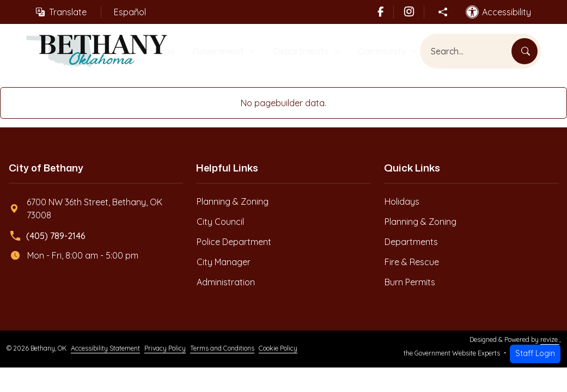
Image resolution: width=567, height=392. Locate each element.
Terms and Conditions (222, 350)
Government (213, 52)
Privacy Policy (165, 350)
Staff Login (535, 355)
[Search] (525, 52)
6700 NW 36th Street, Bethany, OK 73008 (86, 210)
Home (155, 52)
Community (386, 52)
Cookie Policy (278, 350)
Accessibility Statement (105, 350)
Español (130, 12)
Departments (300, 52)
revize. (550, 341)
